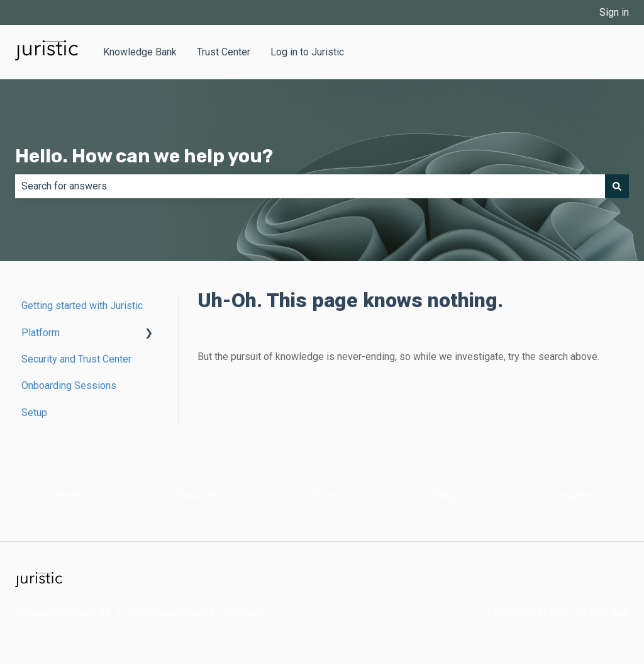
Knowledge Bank (140, 52)
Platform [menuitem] (41, 333)
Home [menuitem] (68, 495)
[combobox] (310, 186)
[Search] (617, 186)
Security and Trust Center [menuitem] (76, 359)
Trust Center (224, 52)
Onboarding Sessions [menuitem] (69, 385)
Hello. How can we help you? (144, 156)
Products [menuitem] (195, 495)
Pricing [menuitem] (324, 495)
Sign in (614, 12)
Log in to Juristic (307, 52)
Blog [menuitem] (443, 495)
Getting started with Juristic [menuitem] (82, 306)
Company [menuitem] (568, 495)
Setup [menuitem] (34, 413)
